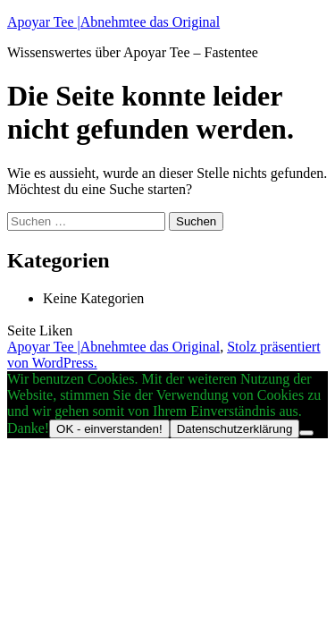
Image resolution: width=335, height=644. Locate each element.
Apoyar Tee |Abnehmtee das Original (113, 22)
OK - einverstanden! (109, 429)
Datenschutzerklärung (235, 429)
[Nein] (306, 433)
